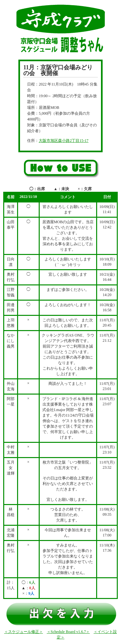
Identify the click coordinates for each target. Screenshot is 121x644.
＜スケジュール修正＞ (24, 632)
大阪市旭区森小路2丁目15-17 (64, 141)
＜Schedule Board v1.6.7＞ (68, 632)
